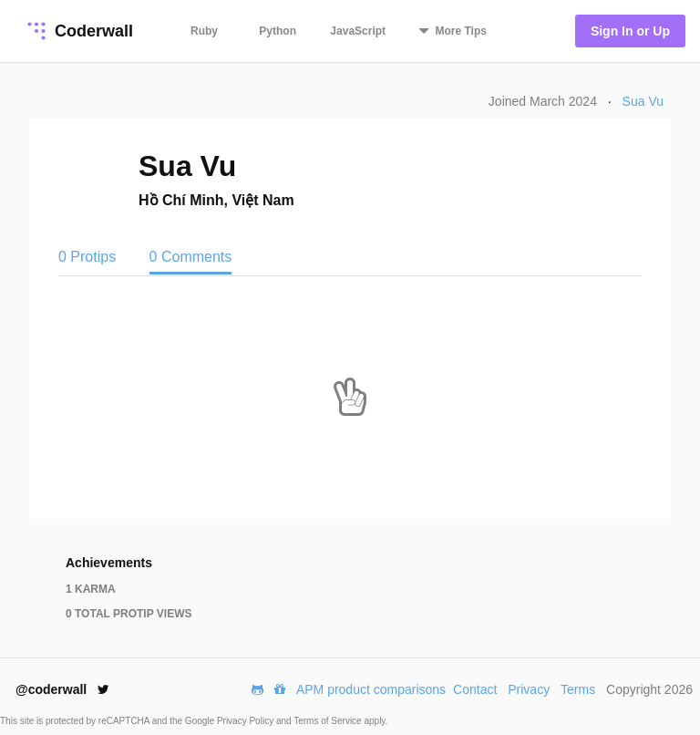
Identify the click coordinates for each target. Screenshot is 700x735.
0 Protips (89, 257)
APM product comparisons (371, 689)
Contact (475, 689)
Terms (578, 689)
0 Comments (191, 257)
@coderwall (62, 689)
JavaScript (358, 31)
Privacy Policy (247, 721)
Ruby (204, 31)
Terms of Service (329, 721)
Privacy (529, 689)
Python (278, 31)
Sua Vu (643, 101)
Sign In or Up (630, 31)
